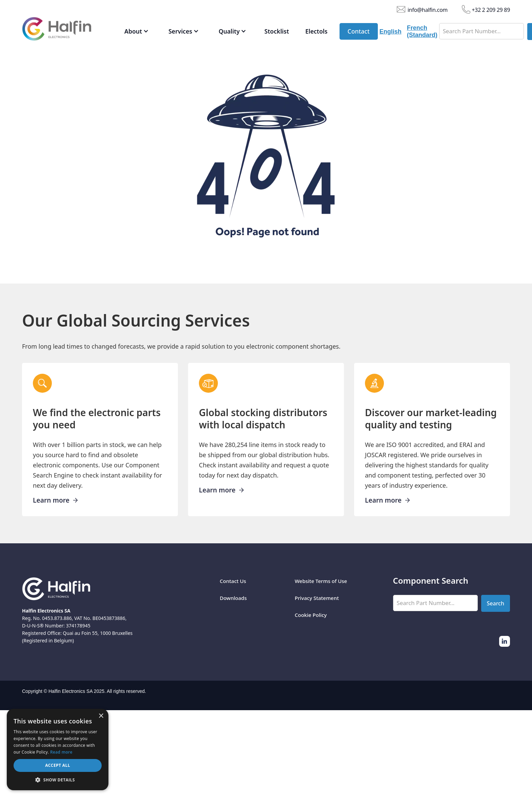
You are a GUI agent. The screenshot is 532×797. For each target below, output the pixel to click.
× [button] (101, 716)
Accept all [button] (58, 765)
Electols (316, 31)
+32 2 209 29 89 (491, 10)
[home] (67, 31)
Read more (61, 752)
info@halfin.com (428, 10)
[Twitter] (505, 641)
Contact (359, 31)
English (391, 32)
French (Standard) (422, 31)
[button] (137, 32)
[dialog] (58, 750)
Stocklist (277, 31)
